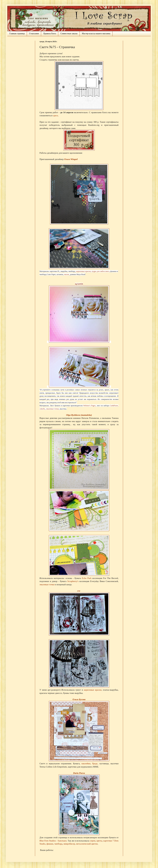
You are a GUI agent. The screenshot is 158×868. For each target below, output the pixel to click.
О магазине (34, 34)
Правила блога (50, 34)
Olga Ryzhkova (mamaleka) (79, 415)
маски (67, 274)
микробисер (69, 844)
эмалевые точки (52, 409)
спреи (93, 841)
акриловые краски (83, 271)
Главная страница (17, 34)
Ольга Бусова (79, 699)
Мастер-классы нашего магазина (96, 34)
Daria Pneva (79, 773)
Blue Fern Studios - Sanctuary (53, 841)
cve (79, 591)
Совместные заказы (69, 34)
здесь (56, 115)
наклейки (86, 763)
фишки (50, 844)
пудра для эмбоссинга (101, 271)
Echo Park (87, 578)
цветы (99, 841)
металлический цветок (87, 844)
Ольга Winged (71, 159)
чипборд (58, 844)
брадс (95, 763)
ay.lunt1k (79, 284)
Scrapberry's (73, 581)
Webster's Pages (89, 406)
